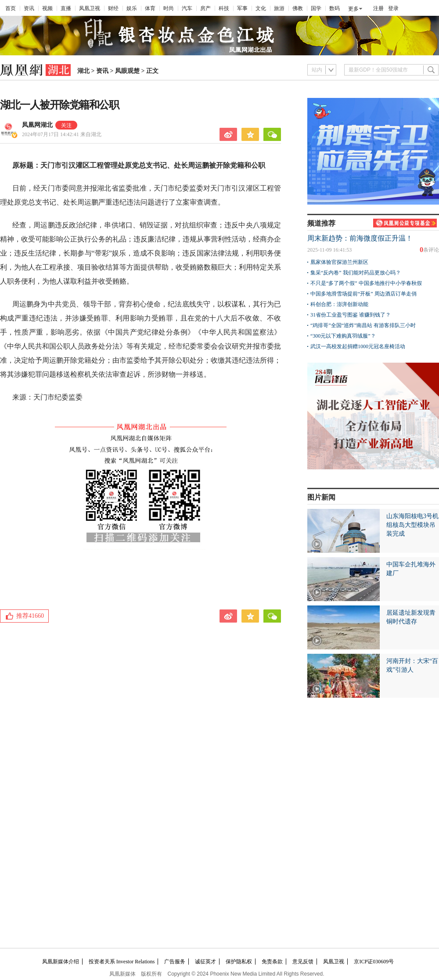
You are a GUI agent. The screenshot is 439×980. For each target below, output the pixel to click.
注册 (378, 8)
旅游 (279, 8)
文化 (261, 8)
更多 (353, 9)
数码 (335, 8)
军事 (242, 8)
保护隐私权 (239, 962)
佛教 (298, 8)
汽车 (187, 8)
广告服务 (175, 962)
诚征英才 (205, 962)
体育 (150, 8)
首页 (11, 8)
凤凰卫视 (90, 8)
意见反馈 (303, 962)
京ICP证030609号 (374, 962)
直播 (66, 8)
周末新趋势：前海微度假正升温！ (360, 238)
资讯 (29, 8)
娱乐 (132, 8)
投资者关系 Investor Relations (122, 962)
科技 (224, 8)
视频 (47, 8)
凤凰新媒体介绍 (61, 962)
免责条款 (272, 962)
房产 (205, 8)
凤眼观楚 (127, 71)
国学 (316, 8)
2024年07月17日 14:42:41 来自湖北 (62, 134)
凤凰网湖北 (37, 125)
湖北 (83, 71)
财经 (113, 8)
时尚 (169, 8)
